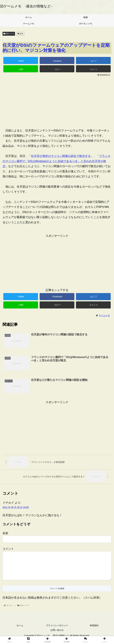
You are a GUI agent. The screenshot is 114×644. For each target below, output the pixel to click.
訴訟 (20, 34)
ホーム (20, 630)
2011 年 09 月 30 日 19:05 (16, 507)
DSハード (9, 34)
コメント (8, 549)
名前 (5, 533)
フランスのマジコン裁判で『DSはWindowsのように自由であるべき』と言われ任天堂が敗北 (57, 161)
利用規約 (94, 630)
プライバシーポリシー (57, 630)
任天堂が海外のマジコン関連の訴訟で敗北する (61, 156)
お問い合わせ (57, 635)
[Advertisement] (57, 101)
